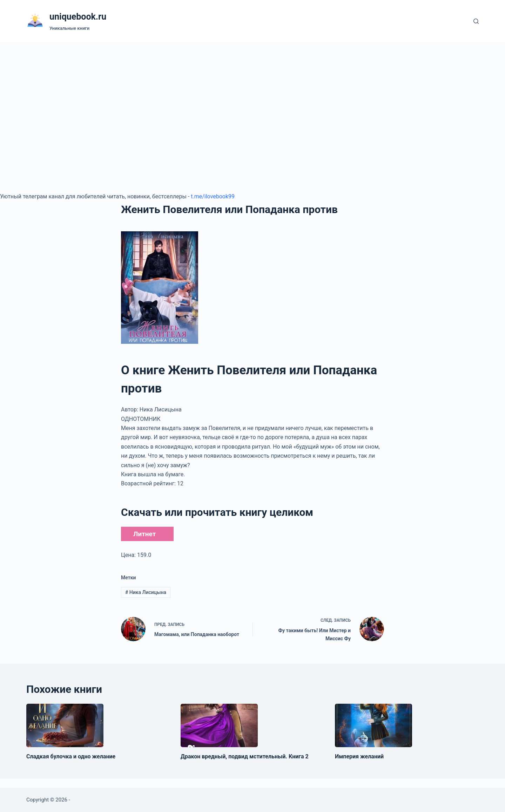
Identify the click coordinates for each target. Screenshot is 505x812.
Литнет (144, 534)
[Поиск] (476, 21)
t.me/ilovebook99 (213, 196)
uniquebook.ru (78, 17)
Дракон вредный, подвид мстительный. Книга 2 (245, 756)
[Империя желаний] (373, 725)
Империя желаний (359, 756)
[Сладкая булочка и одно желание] (65, 725)
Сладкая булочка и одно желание (71, 756)
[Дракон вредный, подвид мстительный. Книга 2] (219, 725)
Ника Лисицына (146, 592)
